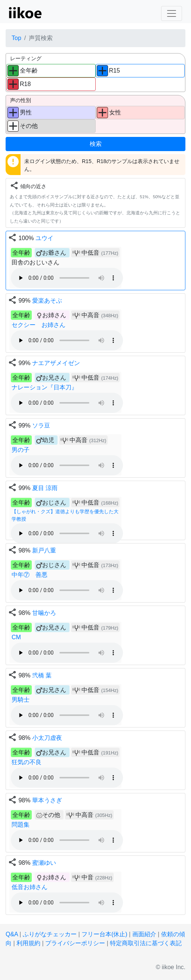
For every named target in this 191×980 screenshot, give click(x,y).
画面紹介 (144, 934)
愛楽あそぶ (47, 301)
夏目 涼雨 (45, 488)
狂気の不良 (27, 762)
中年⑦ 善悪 (30, 575)
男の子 (21, 450)
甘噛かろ (44, 613)
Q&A (12, 934)
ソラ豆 (41, 425)
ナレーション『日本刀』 (44, 387)
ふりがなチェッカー (50, 934)
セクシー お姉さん (38, 325)
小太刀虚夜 (47, 738)
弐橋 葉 (42, 675)
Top (16, 38)
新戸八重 (44, 550)
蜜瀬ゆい (44, 863)
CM (16, 637)
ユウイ (44, 238)
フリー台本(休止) (104, 934)
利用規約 (28, 943)
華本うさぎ (47, 800)
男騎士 (21, 700)
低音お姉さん (30, 887)
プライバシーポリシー (75, 943)
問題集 (21, 825)
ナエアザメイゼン (56, 363)
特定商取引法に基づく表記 (146, 943)
